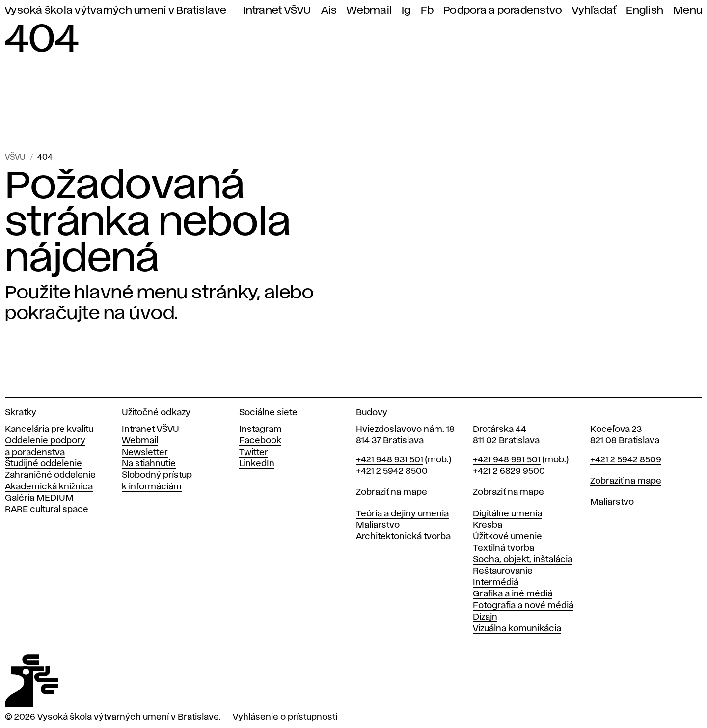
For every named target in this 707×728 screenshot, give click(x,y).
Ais (329, 11)
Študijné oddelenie (43, 464)
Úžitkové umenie (507, 537)
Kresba (488, 525)
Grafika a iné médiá (513, 594)
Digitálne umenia (507, 514)
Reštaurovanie (503, 571)
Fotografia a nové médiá (523, 606)
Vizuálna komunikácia (517, 629)
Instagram (260, 430)
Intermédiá (496, 583)
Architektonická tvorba (403, 537)
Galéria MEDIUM (39, 498)
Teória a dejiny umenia (402, 514)
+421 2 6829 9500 (509, 471)
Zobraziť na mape (392, 492)
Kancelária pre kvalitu (49, 430)
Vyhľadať (594, 11)
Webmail (369, 11)
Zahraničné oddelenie (50, 475)
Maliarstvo (378, 525)
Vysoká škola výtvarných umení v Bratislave (116, 11)
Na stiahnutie (149, 464)
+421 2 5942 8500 (392, 471)
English (645, 11)
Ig (406, 11)
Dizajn (485, 617)
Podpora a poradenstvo (503, 11)
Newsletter (145, 453)
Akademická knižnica (49, 487)
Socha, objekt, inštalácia (523, 560)
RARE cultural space (47, 510)
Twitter (254, 453)
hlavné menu (131, 293)
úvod (152, 314)
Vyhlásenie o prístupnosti (285, 717)
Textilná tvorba (503, 548)
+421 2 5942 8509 (626, 460)
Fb (427, 11)
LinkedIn (257, 464)
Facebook (260, 441)
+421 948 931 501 (390, 460)
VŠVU (15, 157)
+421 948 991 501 (507, 460)
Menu (688, 11)
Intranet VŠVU (277, 11)
